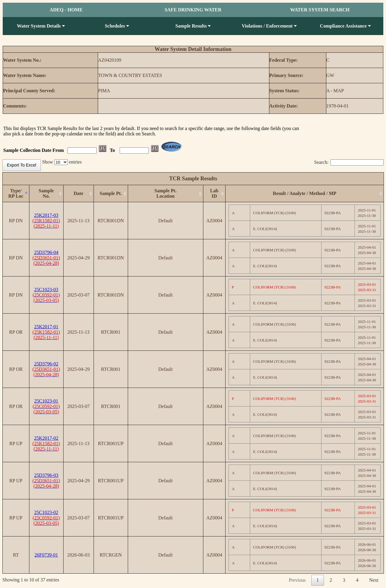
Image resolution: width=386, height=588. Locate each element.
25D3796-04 (46, 258)
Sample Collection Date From (34, 150)
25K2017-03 (46, 221)
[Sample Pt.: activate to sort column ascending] (111, 194)
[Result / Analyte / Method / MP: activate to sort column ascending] (305, 194)
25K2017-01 (46, 332)
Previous (297, 580)
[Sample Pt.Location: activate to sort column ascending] (165, 194)
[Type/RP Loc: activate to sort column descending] (16, 194)
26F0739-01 (46, 555)
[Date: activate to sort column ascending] (78, 194)
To (113, 150)
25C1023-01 (46, 406)
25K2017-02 (46, 443)
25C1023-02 (46, 518)
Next (374, 580)
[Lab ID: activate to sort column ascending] (214, 194)
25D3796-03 (46, 481)
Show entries (62, 162)
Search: (349, 162)
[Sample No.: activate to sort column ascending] (46, 194)
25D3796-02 (46, 369)
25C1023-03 (46, 295)
